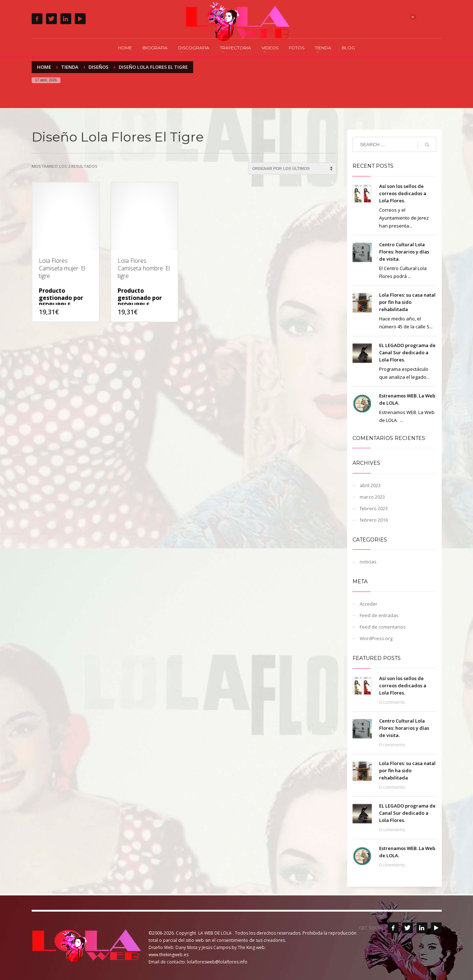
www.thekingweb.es (169, 955)
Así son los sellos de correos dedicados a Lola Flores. (403, 193)
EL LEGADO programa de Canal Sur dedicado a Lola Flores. (407, 352)
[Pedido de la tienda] (292, 168)
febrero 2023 (374, 508)
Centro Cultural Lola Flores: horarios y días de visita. (404, 252)
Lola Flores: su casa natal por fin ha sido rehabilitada (407, 302)
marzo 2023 (372, 497)
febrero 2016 (374, 520)
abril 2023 (370, 485)
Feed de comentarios (383, 627)
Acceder (369, 604)
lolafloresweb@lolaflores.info (217, 962)
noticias (368, 562)
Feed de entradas (379, 615)
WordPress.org (376, 638)
